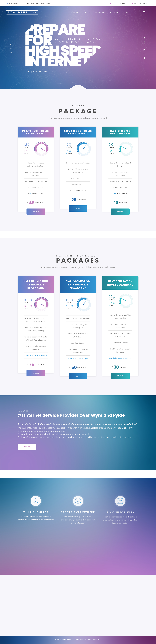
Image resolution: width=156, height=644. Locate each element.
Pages (87, 12)
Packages (100, 12)
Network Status (119, 12)
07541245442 (15, 3)
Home (76, 12)
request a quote (120, 3)
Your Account (141, 3)
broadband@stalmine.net (39, 3)
